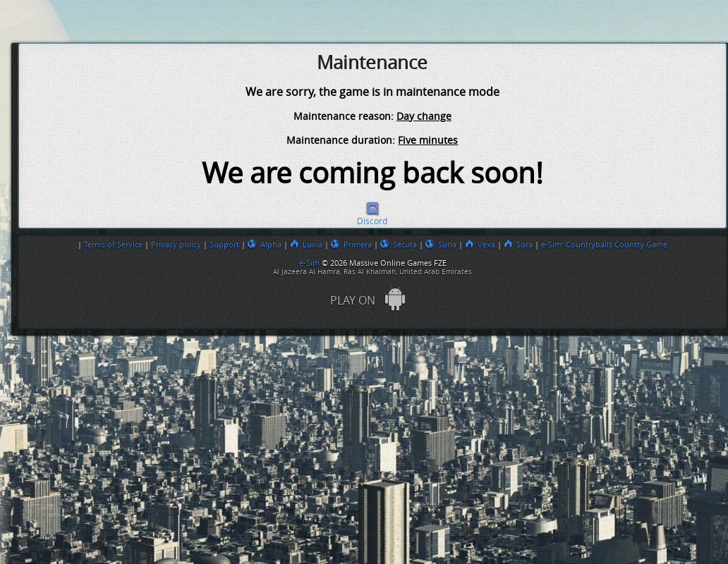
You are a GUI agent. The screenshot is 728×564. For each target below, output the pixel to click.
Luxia (306, 245)
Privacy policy (176, 245)
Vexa (480, 245)
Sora (518, 245)
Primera (351, 245)
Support (224, 245)
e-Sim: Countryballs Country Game (604, 245)
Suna (441, 245)
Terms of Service (113, 245)
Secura (399, 245)
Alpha (265, 245)
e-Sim (310, 263)
